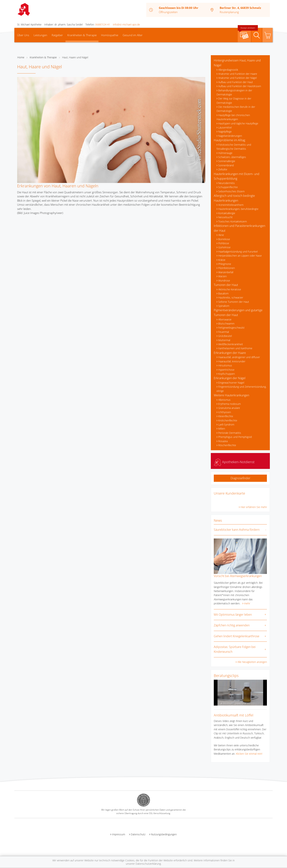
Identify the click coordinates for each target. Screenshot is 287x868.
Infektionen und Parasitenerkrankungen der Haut (240, 228)
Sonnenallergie (227, 161)
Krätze (222, 260)
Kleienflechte (226, 416)
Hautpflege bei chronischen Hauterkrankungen (233, 117)
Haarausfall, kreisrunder (232, 361)
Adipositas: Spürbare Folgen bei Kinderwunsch (235, 649)
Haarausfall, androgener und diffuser (239, 357)
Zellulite (223, 169)
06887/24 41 (103, 24)
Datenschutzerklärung (148, 864)
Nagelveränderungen (230, 136)
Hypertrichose (226, 370)
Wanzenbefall (226, 272)
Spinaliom (224, 306)
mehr (247, 603)
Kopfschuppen (227, 374)
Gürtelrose (224, 247)
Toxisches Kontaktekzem (232, 221)
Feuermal (224, 332)
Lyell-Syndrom (226, 424)
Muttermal (224, 340)
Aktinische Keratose (230, 289)
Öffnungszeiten (168, 12)
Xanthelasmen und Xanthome (235, 348)
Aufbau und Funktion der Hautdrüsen (240, 86)
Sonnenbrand (226, 165)
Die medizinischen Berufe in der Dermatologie (236, 109)
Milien (222, 429)
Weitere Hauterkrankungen (231, 395)
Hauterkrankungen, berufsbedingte (238, 209)
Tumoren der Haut (226, 285)
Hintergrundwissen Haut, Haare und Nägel (237, 63)
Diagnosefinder (240, 478)
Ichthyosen (225, 412)
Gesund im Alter (133, 35)
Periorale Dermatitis (230, 433)
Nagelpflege (225, 132)
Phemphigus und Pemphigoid (235, 437)
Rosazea (223, 441)
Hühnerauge (225, 153)
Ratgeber (57, 35)
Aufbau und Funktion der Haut (236, 82)
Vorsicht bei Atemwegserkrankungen (238, 576)
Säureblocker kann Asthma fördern (237, 530)
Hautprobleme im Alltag (229, 140)
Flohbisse (224, 243)
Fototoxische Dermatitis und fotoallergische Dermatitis (234, 147)
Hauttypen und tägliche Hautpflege (238, 123)
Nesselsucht (225, 217)
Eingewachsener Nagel (231, 383)
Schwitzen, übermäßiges (232, 157)
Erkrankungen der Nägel (230, 378)
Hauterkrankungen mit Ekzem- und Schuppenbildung (237, 176)
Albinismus (224, 400)
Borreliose (224, 239)
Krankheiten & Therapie (82, 35)
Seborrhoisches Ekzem (231, 191)
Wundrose (224, 281)
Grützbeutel (225, 336)
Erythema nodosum (229, 404)
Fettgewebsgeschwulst (231, 328)
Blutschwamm (226, 324)
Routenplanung (229, 12)
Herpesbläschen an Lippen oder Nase (240, 256)
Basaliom (223, 293)
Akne (221, 235)
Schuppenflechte (228, 187)
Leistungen (40, 35)
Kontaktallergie (227, 213)
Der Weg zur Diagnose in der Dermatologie (234, 101)
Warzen (222, 276)
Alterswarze (225, 319)
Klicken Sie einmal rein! (249, 754)
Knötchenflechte (228, 420)
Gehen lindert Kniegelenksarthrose (237, 636)
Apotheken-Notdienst (234, 462)
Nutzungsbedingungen (164, 834)
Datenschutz (138, 834)
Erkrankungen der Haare (230, 353)
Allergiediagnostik (228, 70)
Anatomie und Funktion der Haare (238, 74)
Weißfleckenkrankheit (231, 344)
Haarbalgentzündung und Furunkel (238, 252)
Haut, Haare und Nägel (75, 57)
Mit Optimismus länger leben (233, 615)
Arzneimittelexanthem (231, 205)
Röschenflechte (227, 445)
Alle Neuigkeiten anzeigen (252, 662)
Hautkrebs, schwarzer (231, 297)
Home (21, 57)
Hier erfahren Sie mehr (254, 507)
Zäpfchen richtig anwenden (232, 625)
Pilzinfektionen (227, 268)
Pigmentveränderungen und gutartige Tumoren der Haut (238, 313)
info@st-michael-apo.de (126, 24)
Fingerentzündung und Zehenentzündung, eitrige (241, 389)
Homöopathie (110, 35)
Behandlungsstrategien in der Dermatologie (234, 92)
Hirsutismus (225, 365)
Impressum (119, 834)
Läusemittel (225, 127)
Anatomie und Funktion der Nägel (237, 78)
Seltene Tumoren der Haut (234, 302)
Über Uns (23, 35)
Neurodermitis (227, 183)
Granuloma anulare (229, 408)
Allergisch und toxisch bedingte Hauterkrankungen (234, 198)
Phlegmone (225, 264)
